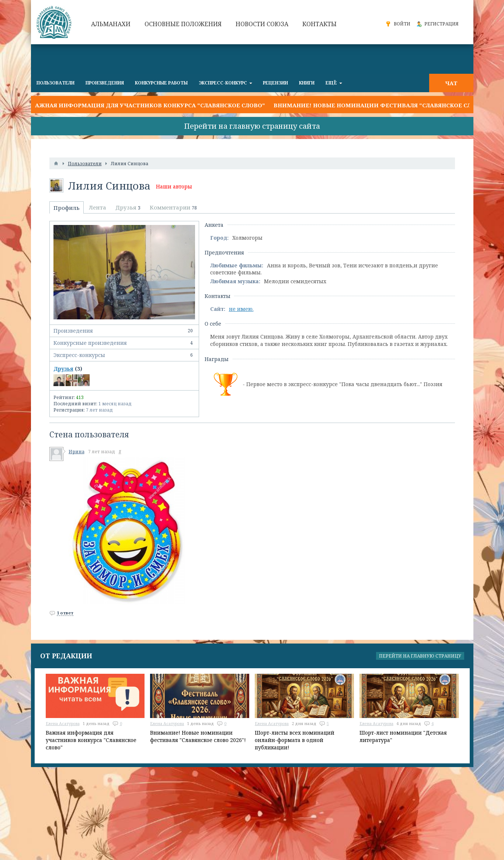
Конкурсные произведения (124, 343)
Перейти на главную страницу (420, 656)
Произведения (124, 331)
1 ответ (65, 613)
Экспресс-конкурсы (124, 355)
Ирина (77, 452)
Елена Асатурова (63, 723)
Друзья (63, 369)
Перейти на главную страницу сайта (252, 126)
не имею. (241, 309)
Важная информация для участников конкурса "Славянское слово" (148, 105)
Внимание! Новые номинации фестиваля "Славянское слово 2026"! (388, 105)
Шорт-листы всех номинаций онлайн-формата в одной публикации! (295, 740)
